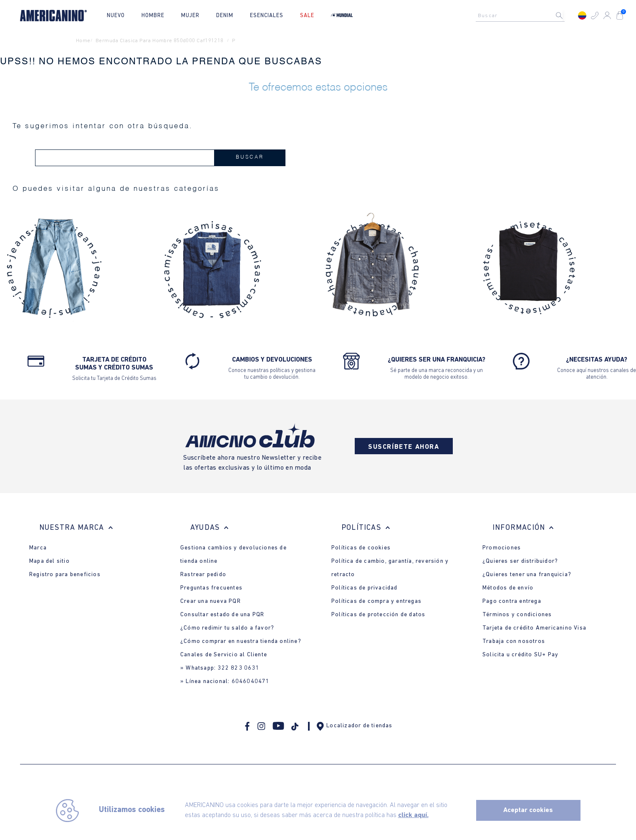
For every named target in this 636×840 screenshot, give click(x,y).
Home (83, 41)
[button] (595, 15)
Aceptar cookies (528, 810)
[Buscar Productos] (566, 15)
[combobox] (522, 15)
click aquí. (413, 815)
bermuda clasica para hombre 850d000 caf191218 (160, 41)
